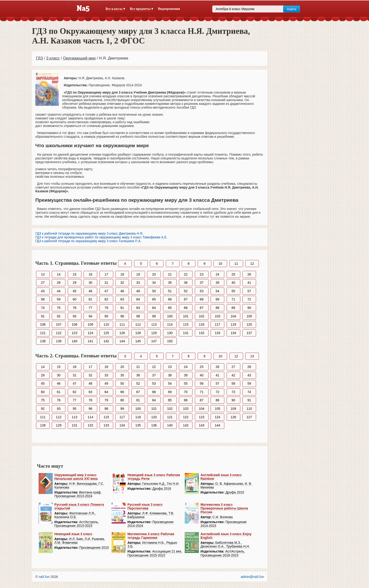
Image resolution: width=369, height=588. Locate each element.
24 (217, 274)
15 (75, 274)
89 (233, 308)
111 (122, 324)
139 (59, 341)
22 (186, 274)
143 (202, 425)
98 (138, 316)
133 (217, 333)
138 (43, 341)
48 (122, 291)
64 (138, 299)
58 (43, 299)
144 (122, 341)
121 (43, 333)
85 (170, 308)
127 (249, 417)
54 (217, 291)
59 (59, 299)
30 (90, 283)
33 (138, 283)
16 (90, 274)
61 (90, 299)
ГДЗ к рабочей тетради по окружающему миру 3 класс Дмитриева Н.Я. (89, 233)
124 (90, 333)
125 (106, 333)
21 (170, 274)
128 (138, 333)
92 (59, 316)
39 (217, 283)
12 (252, 264)
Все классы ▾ (115, 9)
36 (186, 283)
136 (154, 425)
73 (233, 392)
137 (249, 333)
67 (186, 299)
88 (217, 308)
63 (122, 299)
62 (106, 299)
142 (106, 341)
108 (74, 324)
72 (249, 299)
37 (202, 283)
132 (202, 333)
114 (170, 324)
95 (106, 316)
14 (59, 274)
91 (43, 316)
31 (106, 283)
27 (43, 283)
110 (106, 324)
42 (233, 375)
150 (170, 341)
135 (138, 425)
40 (233, 283)
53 (202, 291)
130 (170, 333)
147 (154, 341)
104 (233, 316)
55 (233, 291)
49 (138, 291)
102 (202, 316)
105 (249, 316)
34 (154, 283)
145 (138, 341)
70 (186, 392)
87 (202, 308)
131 (186, 333)
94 (90, 316)
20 (154, 274)
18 (122, 274)
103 (217, 316)
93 (75, 316)
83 (138, 308)
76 (75, 308)
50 (154, 291)
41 (249, 283)
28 (59, 283)
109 (90, 324)
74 (43, 308)
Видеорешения (169, 9)
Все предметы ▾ (141, 9)
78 (90, 400)
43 (43, 291)
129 (154, 333)
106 (43, 324)
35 (170, 283)
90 (249, 308)
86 (186, 308)
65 (154, 299)
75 (59, 308)
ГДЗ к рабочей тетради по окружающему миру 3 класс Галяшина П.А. (88, 241)
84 (154, 308)
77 (90, 308)
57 (249, 291)
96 (122, 316)
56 (202, 383)
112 (138, 324)
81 (122, 308)
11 (236, 264)
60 (75, 299)
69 (217, 299)
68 (202, 299)
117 (217, 324)
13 (43, 274)
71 (233, 299)
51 (170, 291)
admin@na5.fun (252, 577)
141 (90, 341)
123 (74, 333)
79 (106, 308)
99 (154, 316)
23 (202, 274)
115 (186, 324)
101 (186, 316)
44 (59, 291)
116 (202, 324)
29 (75, 283)
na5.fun (44, 577)
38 (170, 375)
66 (170, 299)
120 (249, 324)
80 (122, 400)
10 (221, 264)
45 (75, 291)
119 (233, 324)
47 (106, 291)
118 (138, 417)
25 (233, 274)
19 (138, 274)
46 (90, 291)
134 (233, 333)
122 (59, 333)
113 (154, 324)
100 (170, 316)
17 (106, 274)
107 (59, 324)
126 (122, 333)
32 (122, 283)
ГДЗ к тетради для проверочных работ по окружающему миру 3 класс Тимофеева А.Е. (101, 237)
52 (186, 291)
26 (249, 274)
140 (74, 341)
